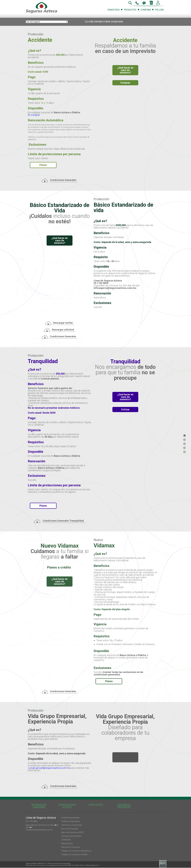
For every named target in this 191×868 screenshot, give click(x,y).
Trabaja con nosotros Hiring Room (76, 851)
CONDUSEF (66, 840)
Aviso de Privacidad (70, 829)
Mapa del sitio (67, 843)
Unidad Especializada (70, 818)
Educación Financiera (71, 847)
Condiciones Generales (71, 836)
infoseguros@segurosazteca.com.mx (39, 830)
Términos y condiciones (72, 825)
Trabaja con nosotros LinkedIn (74, 854)
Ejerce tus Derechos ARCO (72, 832)
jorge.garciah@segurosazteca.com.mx (50, 768)
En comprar (34, 115)
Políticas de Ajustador (71, 821)
